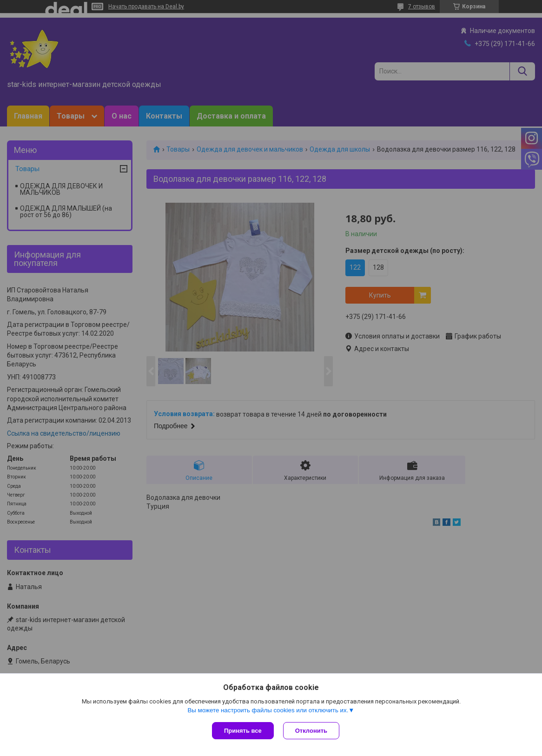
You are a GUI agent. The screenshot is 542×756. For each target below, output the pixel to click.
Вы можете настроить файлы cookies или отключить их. (268, 710)
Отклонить (311, 731)
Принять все (243, 731)
